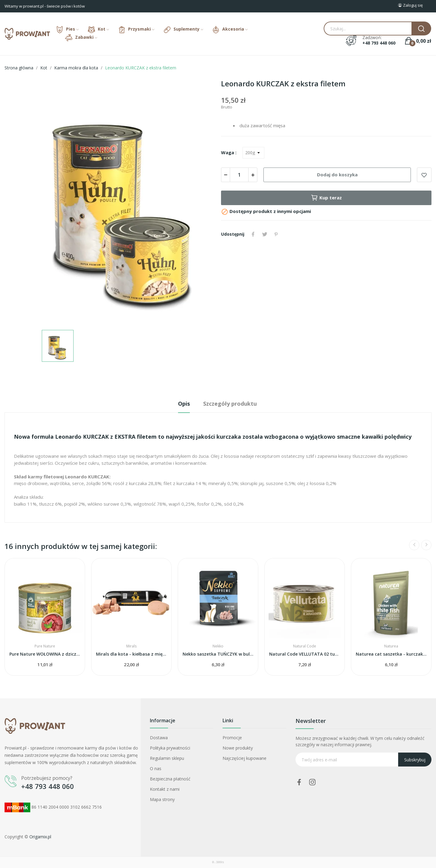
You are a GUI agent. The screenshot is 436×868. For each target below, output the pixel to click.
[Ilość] (239, 175)
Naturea (391, 646)
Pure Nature (45, 646)
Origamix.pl (40, 837)
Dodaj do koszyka (337, 175)
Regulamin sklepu (167, 758)
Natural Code (305, 646)
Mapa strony (162, 799)
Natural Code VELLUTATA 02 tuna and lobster (305, 654)
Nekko (218, 646)
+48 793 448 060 (379, 43)
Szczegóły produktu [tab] (230, 404)
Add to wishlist (424, 175)
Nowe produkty (238, 748)
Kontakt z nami (165, 789)
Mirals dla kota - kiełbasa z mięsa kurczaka (131, 654)
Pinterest (276, 234)
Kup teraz (326, 198)
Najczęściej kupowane (244, 758)
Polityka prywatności (170, 748)
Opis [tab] (184, 404)
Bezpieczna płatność (170, 779)
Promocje (232, 738)
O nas (156, 768)
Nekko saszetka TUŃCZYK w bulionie (218, 654)
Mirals (131, 646)
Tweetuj (265, 234)
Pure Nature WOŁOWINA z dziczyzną (45, 654)
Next (426, 545)
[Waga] (253, 153)
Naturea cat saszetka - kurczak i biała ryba (391, 654)
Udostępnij (253, 234)
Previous (414, 545)
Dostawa (159, 738)
